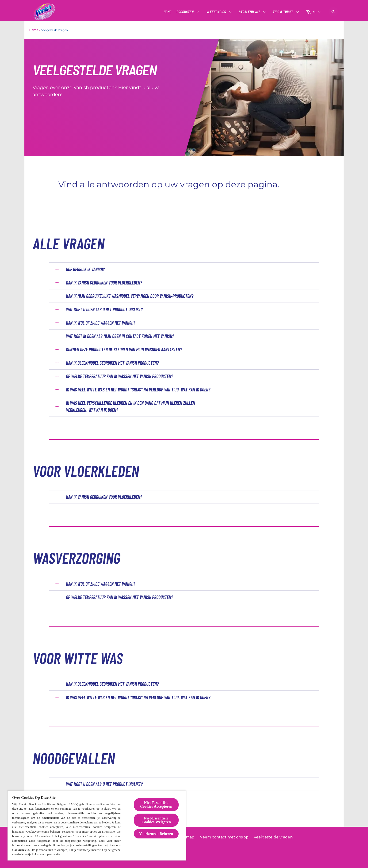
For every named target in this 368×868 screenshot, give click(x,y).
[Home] (167, 12)
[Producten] (185, 12)
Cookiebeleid (21, 850)
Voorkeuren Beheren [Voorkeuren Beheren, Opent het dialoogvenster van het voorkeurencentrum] (156, 834)
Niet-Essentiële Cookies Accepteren (156, 805)
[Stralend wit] (250, 12)
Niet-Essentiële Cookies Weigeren (156, 820)
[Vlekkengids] (216, 12)
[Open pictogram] (333, 12)
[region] (97, 825)
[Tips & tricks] (283, 12)
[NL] (313, 12)
